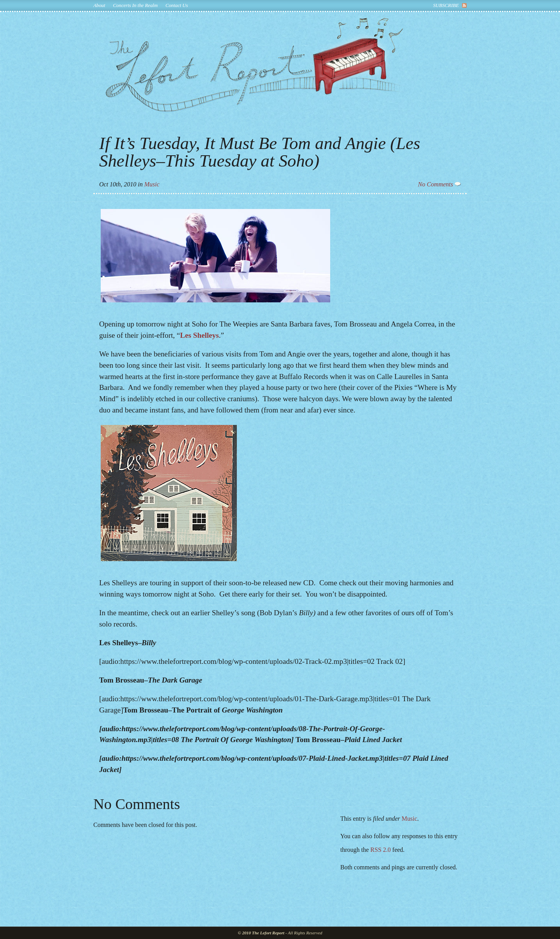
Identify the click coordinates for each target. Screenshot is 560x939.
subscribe (446, 5)
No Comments (439, 184)
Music (152, 184)
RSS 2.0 (380, 850)
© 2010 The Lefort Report (261, 933)
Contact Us (177, 5)
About (99, 5)
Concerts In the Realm (136, 5)
